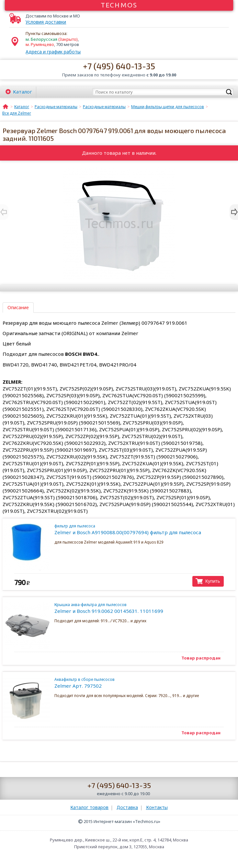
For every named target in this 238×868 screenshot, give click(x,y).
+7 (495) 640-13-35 (119, 66)
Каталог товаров (89, 807)
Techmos (119, 5)
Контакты (157, 807)
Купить (213, 581)
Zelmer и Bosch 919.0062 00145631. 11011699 (138, 608)
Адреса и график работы (53, 52)
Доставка (127, 807)
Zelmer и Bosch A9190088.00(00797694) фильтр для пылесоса (138, 529)
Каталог (23, 92)
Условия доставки (46, 22)
